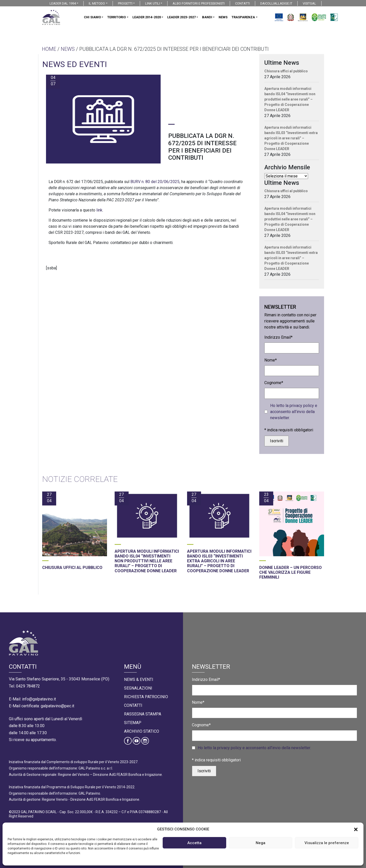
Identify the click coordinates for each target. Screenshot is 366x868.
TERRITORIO (117, 17)
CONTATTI (242, 3)
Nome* (271, 360)
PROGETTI (125, 3)
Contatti (133, 705)
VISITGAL (309, 3)
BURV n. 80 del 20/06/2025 (155, 182)
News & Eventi (139, 679)
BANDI (207, 17)
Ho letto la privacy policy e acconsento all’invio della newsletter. (294, 412)
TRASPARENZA (243, 17)
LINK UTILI (152, 3)
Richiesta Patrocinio (146, 697)
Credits (248, 847)
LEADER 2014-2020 (147, 17)
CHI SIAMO (92, 17)
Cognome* (274, 383)
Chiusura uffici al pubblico (286, 71)
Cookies (223, 847)
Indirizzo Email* (278, 337)
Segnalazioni (138, 688)
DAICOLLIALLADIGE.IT (276, 3)
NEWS (223, 17)
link (99, 210)
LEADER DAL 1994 (63, 3)
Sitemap (133, 723)
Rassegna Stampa (143, 714)
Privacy (199, 847)
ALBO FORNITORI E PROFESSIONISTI (199, 3)
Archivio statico (142, 731)
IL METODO (97, 3)
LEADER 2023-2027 (181, 17)
